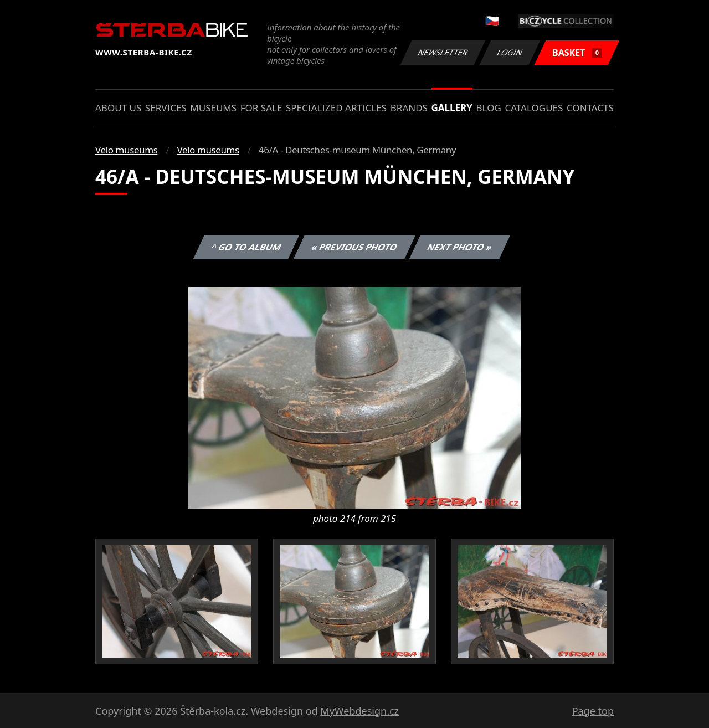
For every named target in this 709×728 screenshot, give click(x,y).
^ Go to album (246, 247)
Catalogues (534, 108)
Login (510, 52)
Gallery (452, 108)
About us (118, 108)
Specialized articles (336, 108)
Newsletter (443, 52)
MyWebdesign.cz (359, 711)
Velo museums (126, 150)
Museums (213, 108)
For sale (261, 108)
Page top (593, 711)
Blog (489, 108)
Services (166, 108)
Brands (409, 108)
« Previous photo (354, 247)
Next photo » (460, 247)
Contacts (590, 108)
